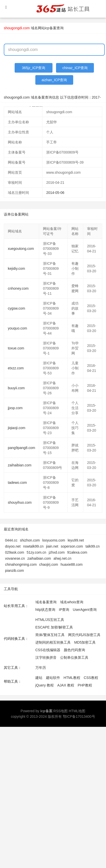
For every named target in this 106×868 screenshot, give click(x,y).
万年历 (41, 668)
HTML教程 (72, 678)
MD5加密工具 (85, 642)
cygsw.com (16, 308)
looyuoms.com (54, 540)
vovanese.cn (15, 558)
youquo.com (17, 328)
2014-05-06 (55, 193)
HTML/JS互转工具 (50, 620)
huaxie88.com (72, 564)
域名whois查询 (72, 602)
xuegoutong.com (21, 249)
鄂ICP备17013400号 (79, 716)
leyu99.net (76, 540)
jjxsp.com (15, 408)
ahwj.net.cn (62, 558)
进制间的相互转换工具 (53, 642)
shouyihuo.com (20, 502)
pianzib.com (15, 571)
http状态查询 (45, 610)
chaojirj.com (49, 564)
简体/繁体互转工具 (50, 635)
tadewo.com (17, 483)
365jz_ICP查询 (34, 68)
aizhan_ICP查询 (54, 80)
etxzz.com (16, 368)
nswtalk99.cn (33, 546)
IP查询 (64, 610)
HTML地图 (77, 711)
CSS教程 (91, 678)
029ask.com (15, 552)
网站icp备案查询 (51, 28)
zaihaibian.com (20, 465)
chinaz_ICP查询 (75, 68)
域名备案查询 (46, 602)
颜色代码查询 (74, 650)
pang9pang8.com (21, 448)
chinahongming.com (21, 564)
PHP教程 (85, 685)
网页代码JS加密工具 (84, 635)
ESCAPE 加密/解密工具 (54, 627)
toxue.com (16, 348)
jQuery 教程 (45, 685)
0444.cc (11, 540)
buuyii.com (16, 388)
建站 (39, 678)
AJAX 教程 (66, 685)
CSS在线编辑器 (48, 650)
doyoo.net (13, 546)
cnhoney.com (18, 288)
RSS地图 (61, 711)
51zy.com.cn (36, 552)
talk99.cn (93, 546)
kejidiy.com (16, 268)
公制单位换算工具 (74, 657)
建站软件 (53, 678)
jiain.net (52, 546)
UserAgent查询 (85, 610)
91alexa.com (77, 552)
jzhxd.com (57, 552)
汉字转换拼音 (46, 657)
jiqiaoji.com (17, 428)
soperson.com (72, 546)
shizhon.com (30, 540)
